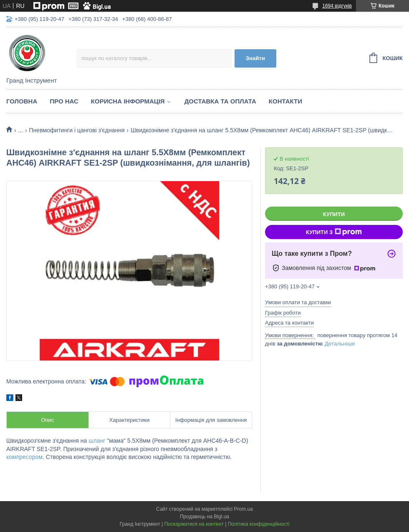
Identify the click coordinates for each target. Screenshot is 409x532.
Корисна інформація (128, 101)
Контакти (285, 101)
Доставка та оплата (220, 101)
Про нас (64, 101)
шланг (97, 441)
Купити (334, 214)
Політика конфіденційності (259, 524)
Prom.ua (244, 509)
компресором (24, 457)
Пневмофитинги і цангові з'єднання (77, 130)
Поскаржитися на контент (194, 524)
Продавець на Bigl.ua (204, 517)
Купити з (334, 232)
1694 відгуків (337, 6)
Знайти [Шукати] (255, 58)
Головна (22, 101)
